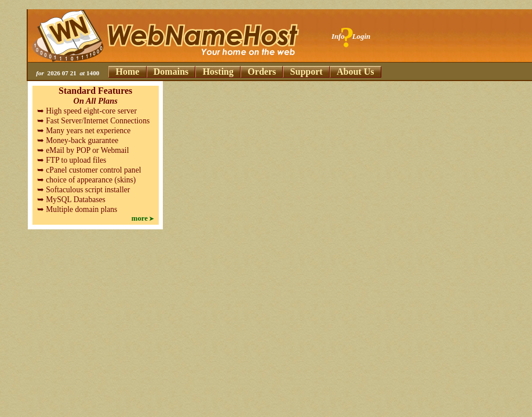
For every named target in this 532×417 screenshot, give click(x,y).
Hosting (218, 72)
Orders (262, 72)
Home (128, 72)
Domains (171, 72)
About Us (355, 72)
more (140, 218)
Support (307, 72)
